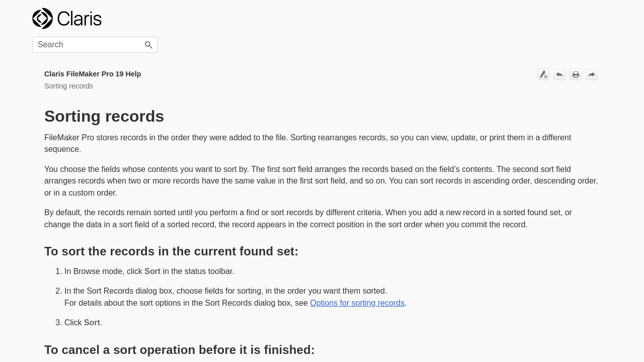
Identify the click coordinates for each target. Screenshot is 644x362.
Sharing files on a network (85, 333)
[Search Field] (549, 19)
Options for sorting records (90, 133)
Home (42, 54)
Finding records (85, 102)
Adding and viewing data (85, 86)
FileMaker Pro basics (85, 70)
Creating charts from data (85, 286)
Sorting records (85, 118)
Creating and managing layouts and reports (85, 238)
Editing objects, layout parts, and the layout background (85, 264)
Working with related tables (85, 216)
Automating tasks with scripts (85, 302)
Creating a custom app (85, 200)
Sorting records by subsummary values (79, 152)
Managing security (85, 318)
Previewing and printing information (85, 179)
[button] (603, 19)
